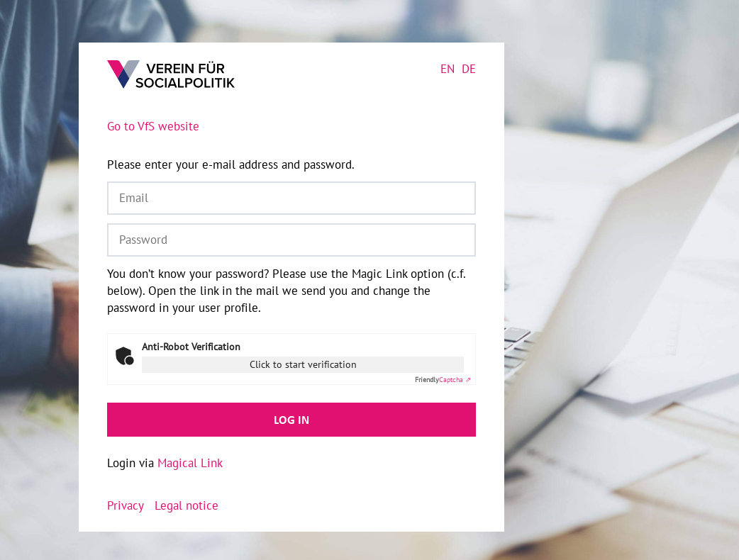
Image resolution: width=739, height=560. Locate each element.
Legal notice (187, 505)
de (469, 69)
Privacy (126, 505)
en (448, 69)
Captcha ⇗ (443, 380)
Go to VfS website (153, 126)
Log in (291, 420)
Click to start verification (303, 364)
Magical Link (190, 463)
